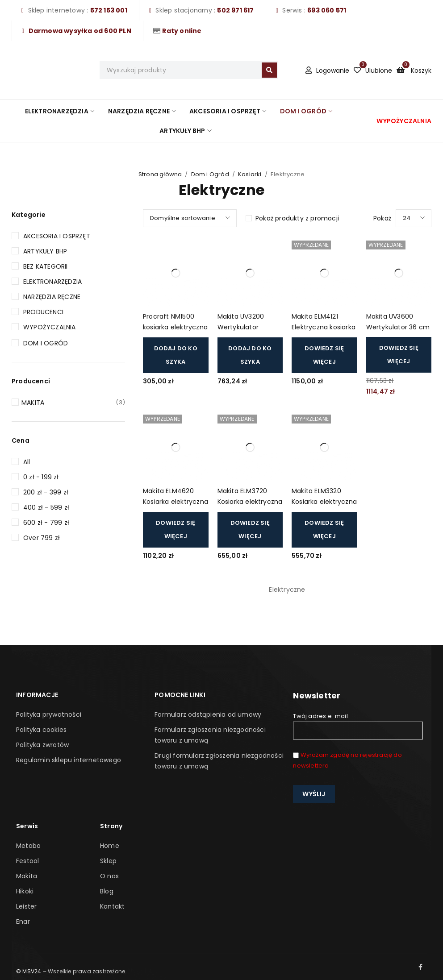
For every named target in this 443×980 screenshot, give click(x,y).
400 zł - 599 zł (46, 507)
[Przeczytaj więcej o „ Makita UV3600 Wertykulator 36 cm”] (399, 355)
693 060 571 (327, 10)
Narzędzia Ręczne (52, 297)
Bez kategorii (46, 266)
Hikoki (25, 891)
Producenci (43, 312)
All (27, 462)
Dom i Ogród (210, 174)
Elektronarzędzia (52, 282)
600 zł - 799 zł (46, 523)
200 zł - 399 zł (46, 492)
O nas (109, 876)
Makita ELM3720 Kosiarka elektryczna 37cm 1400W (250, 497)
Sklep (108, 861)
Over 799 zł (42, 538)
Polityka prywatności (49, 714)
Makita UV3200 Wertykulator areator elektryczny (249, 322)
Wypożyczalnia (50, 327)
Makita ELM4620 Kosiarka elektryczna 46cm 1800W (176, 497)
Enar (23, 922)
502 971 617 (235, 10)
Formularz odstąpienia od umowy (208, 714)
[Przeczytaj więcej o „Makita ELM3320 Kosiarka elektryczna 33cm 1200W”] (324, 530)
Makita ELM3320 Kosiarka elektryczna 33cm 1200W (324, 497)
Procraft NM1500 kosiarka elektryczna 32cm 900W (175, 322)
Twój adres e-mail (358, 726)
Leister (26, 906)
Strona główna (160, 174)
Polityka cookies (41, 730)
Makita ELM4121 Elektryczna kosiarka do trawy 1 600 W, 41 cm (324, 322)
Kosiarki (250, 174)
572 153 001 (109, 10)
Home (110, 846)
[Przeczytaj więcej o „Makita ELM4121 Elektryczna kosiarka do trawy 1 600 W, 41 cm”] (324, 355)
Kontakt (112, 906)
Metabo (28, 846)
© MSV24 (29, 971)
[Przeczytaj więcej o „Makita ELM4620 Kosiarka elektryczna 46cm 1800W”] (176, 530)
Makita (27, 876)
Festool (27, 861)
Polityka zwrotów (42, 745)
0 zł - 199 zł (41, 477)
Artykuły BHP (45, 251)
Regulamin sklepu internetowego (69, 760)
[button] (176, 355)
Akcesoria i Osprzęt (57, 236)
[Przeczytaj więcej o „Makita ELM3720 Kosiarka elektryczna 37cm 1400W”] (250, 530)
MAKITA (73, 403)
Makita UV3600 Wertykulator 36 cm (398, 322)
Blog (107, 891)
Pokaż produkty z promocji (297, 218)
